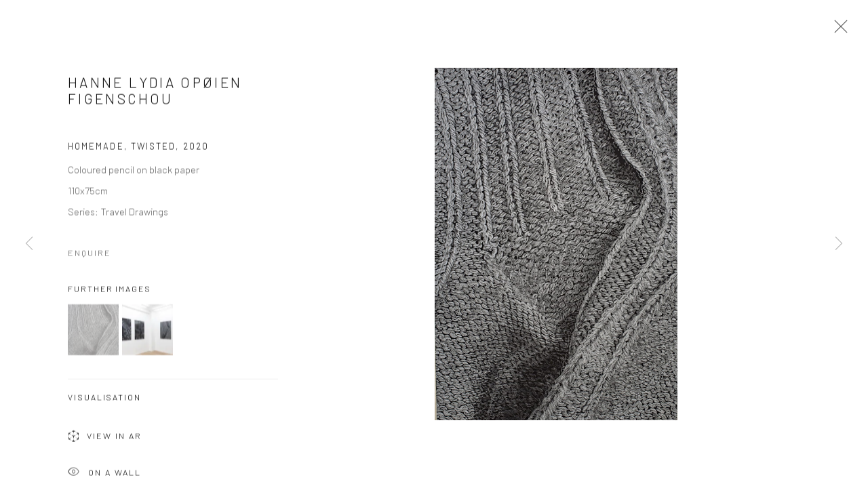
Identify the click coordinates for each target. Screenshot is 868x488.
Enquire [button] (90, 256)
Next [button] (839, 244)
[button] (93, 332)
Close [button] (837, 30)
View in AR (105, 440)
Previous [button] (29, 244)
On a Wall (104, 476)
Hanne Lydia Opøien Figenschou (155, 93)
